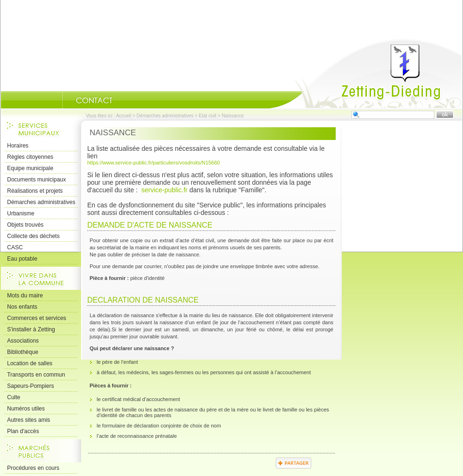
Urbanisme (21, 213)
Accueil (365, 74)
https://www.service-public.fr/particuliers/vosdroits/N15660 (153, 163)
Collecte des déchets (33, 236)
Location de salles (30, 363)
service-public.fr (165, 190)
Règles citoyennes (30, 157)
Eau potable (22, 259)
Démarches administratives (165, 116)
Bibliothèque (23, 352)
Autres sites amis (29, 420)
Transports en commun (36, 375)
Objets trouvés (25, 225)
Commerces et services (37, 318)
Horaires (18, 146)
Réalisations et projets (35, 191)
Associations (23, 341)
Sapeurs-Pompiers (30, 386)
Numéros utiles (26, 409)
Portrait (50, 100)
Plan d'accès (23, 431)
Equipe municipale (30, 168)
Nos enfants (22, 307)
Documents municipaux (37, 180)
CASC (15, 247)
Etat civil (208, 116)
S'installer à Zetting (31, 329)
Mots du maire (25, 295)
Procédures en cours (33, 468)
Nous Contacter (94, 100)
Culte (14, 397)
